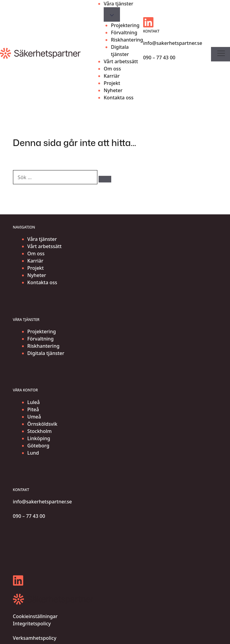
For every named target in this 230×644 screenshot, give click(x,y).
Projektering (125, 25)
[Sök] (105, 179)
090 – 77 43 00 (159, 58)
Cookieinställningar (35, 616)
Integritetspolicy (32, 624)
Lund (33, 453)
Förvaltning (124, 33)
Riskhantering (127, 40)
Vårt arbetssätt (121, 61)
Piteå (33, 409)
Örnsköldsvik (43, 424)
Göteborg (38, 446)
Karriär (112, 76)
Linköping (39, 438)
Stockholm (40, 431)
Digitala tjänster (120, 51)
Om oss (112, 69)
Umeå (34, 417)
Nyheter (113, 90)
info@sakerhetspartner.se (173, 43)
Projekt (112, 83)
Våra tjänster (118, 4)
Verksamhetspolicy (35, 638)
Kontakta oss (119, 98)
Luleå (34, 402)
